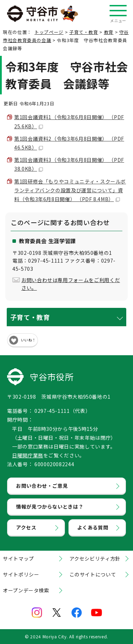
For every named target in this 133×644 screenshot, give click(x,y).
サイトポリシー (21, 574)
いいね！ (28, 340)
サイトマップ (18, 558)
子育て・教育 (84, 32)
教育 (109, 32)
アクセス (26, 527)
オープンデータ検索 (26, 590)
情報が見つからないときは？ (50, 507)
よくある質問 (93, 527)
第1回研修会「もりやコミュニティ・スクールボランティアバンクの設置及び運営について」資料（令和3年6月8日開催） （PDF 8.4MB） (70, 190)
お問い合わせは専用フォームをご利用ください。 (71, 284)
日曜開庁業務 (28, 455)
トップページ (49, 32)
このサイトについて (93, 574)
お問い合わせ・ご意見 (42, 486)
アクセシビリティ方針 (95, 558)
